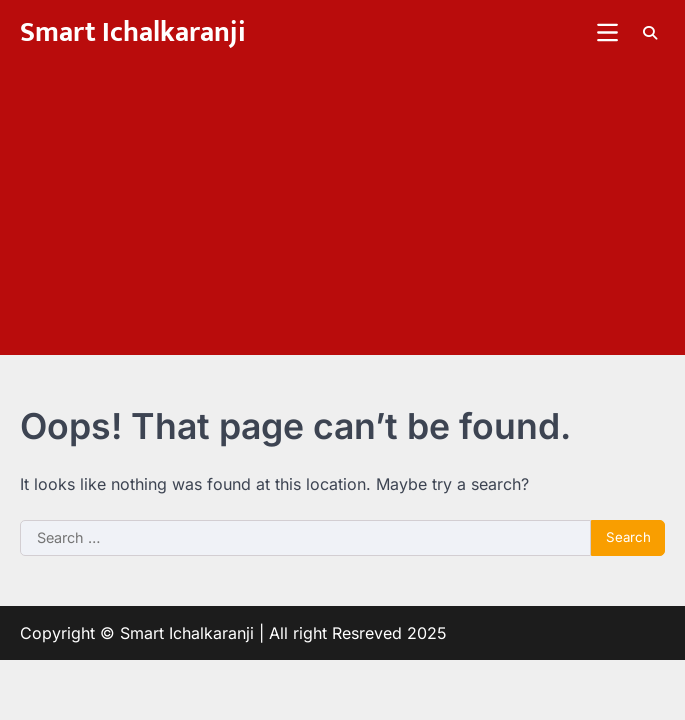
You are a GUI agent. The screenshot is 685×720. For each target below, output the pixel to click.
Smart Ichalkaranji (133, 33)
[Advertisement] (342, 215)
